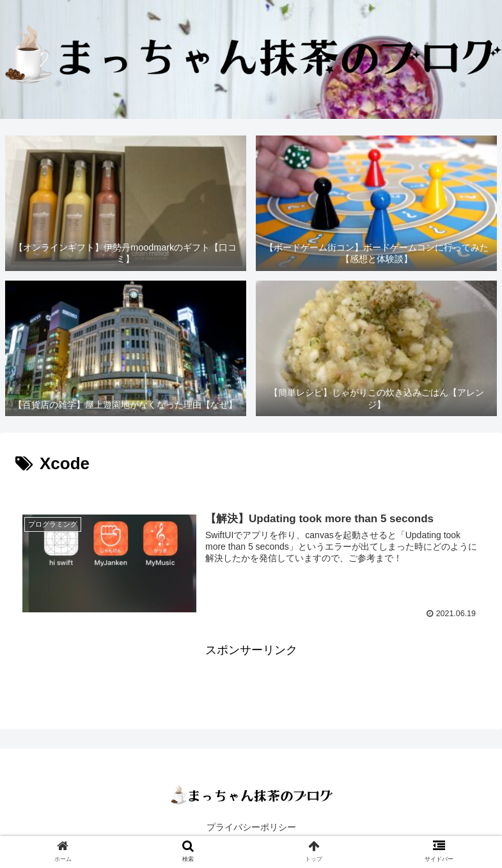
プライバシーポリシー (251, 827)
